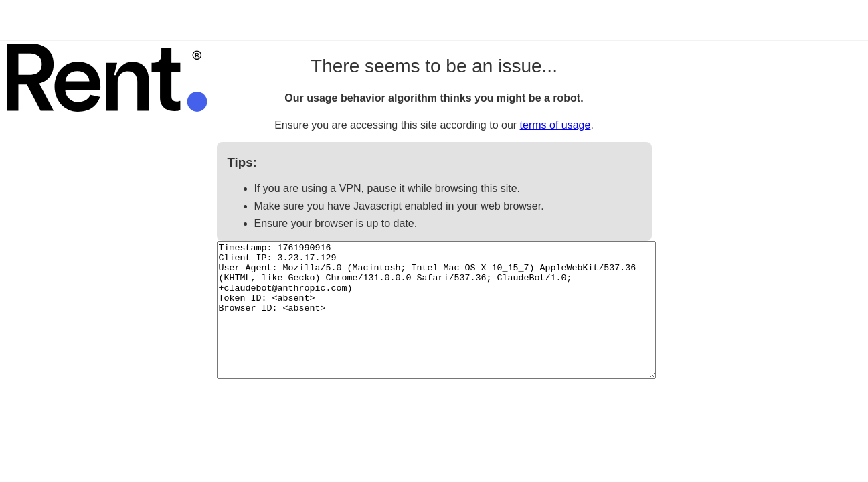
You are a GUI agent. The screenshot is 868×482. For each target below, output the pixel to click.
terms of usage (555, 125)
